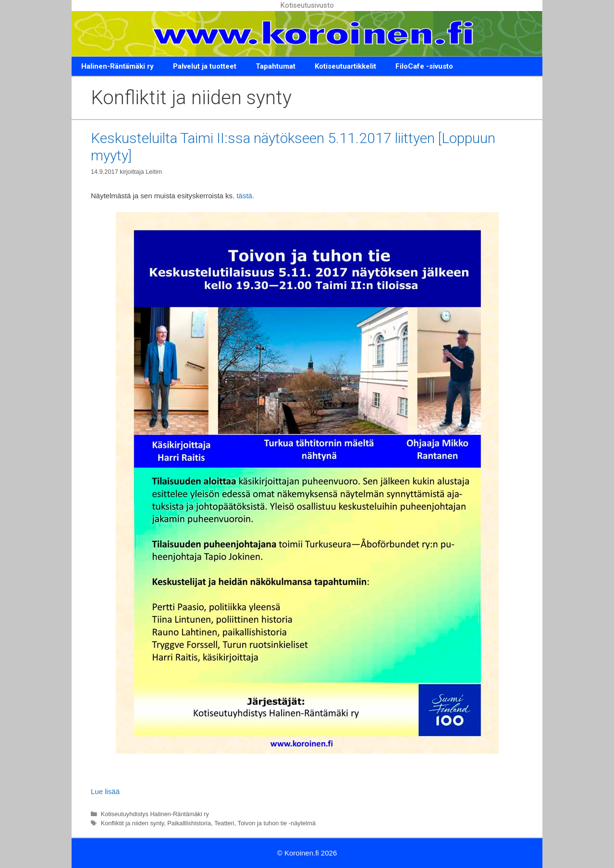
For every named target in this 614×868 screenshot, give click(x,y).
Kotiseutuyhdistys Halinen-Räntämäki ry (155, 814)
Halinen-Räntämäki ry (117, 66)
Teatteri (224, 823)
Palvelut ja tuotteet (205, 66)
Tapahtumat (276, 66)
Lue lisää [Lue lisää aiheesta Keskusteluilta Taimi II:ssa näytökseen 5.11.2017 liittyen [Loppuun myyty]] (105, 791)
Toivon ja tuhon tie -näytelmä (277, 823)
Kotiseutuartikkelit (345, 66)
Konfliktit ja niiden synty (133, 823)
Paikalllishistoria (189, 823)
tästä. (245, 196)
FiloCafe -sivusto (424, 66)
